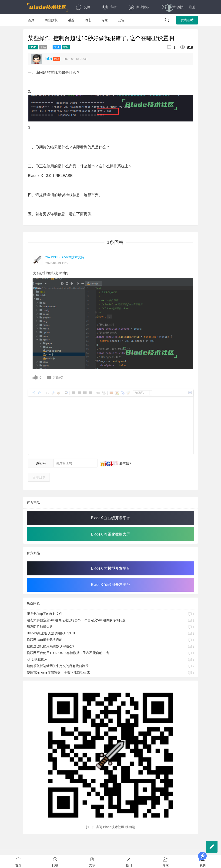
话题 (71, 20)
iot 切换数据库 (37, 659)
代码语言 (140, 393)
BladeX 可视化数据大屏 (110, 534)
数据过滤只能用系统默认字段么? (50, 646)
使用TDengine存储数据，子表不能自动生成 (58, 672)
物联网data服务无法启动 (45, 640)
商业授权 (139, 7)
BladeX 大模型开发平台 (110, 568)
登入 (181, 7)
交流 (83, 7)
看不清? (125, 464)
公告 (121, 20)
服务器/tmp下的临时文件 (45, 614)
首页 (31, 20)
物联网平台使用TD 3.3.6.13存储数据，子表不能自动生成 (68, 653)
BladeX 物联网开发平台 (110, 585)
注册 (192, 7)
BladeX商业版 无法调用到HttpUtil (51, 633)
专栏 (109, 7)
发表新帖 (187, 20)
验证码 (41, 463)
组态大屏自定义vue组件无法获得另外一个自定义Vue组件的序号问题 (76, 620)
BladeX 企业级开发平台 (110, 518)
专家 (105, 20)
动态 (88, 20)
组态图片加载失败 (40, 627)
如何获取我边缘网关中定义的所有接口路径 (58, 666)
